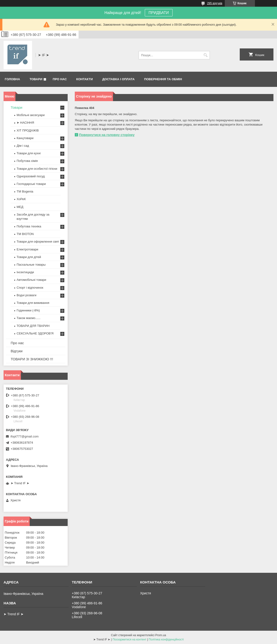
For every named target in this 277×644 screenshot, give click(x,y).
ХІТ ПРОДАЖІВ (28, 130)
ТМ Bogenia (25, 191)
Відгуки (17, 351)
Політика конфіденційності (166, 639)
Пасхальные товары (31, 265)
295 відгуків (215, 3)
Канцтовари (25, 138)
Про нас (60, 79)
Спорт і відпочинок (30, 288)
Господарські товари (31, 184)
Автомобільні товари (31, 280)
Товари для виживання (33, 303)
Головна (12, 79)
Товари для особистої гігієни (37, 169)
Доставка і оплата (118, 79)
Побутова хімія (27, 161)
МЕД (20, 207)
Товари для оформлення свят (38, 242)
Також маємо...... (28, 318)
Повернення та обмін (163, 79)
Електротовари (27, 249)
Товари (36, 79)
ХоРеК (21, 199)
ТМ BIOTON (25, 234)
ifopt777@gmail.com (25, 436)
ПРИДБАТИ (159, 13)
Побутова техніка (29, 226)
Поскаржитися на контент (129, 639)
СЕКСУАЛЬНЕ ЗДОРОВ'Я (35, 333)
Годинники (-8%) (28, 310)
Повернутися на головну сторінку (107, 135)
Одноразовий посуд (31, 176)
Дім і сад (23, 146)
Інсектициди (25, 272)
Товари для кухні (29, 153)
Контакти (85, 79)
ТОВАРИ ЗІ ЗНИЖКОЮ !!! (32, 359)
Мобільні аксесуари (31, 115)
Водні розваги (26, 295)
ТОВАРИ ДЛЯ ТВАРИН (33, 326)
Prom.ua (161, 635)
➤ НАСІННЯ (25, 123)
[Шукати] (206, 55)
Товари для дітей (29, 257)
